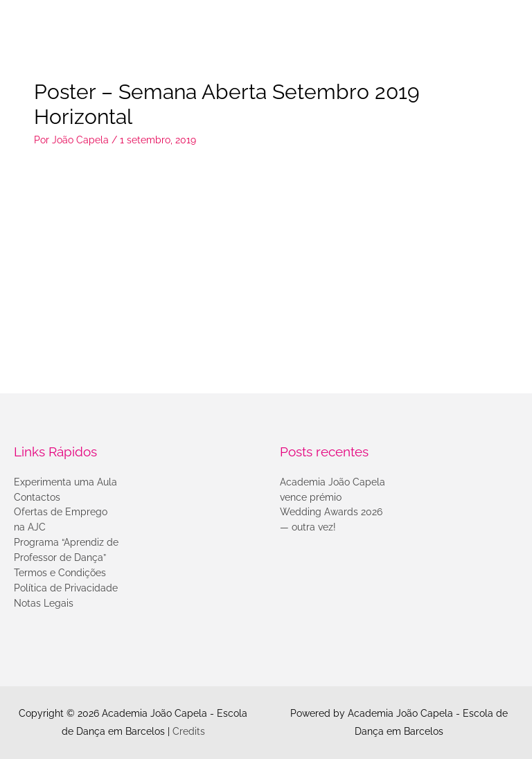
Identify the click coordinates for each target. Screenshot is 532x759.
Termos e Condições (60, 573)
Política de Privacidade (66, 588)
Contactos (37, 497)
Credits (189, 731)
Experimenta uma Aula (65, 482)
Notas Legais (44, 603)
